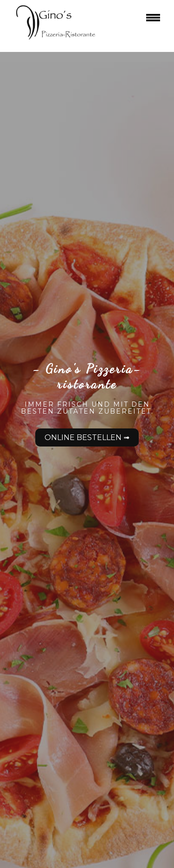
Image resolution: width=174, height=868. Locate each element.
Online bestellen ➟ (87, 437)
